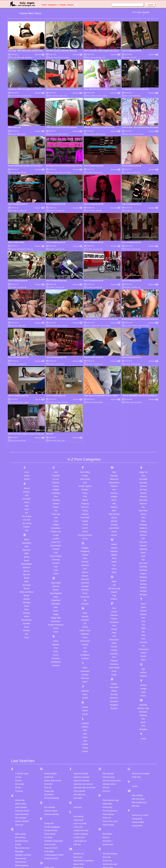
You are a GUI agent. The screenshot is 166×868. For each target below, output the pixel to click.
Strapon (143, 465)
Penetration (114, 531)
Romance (114, 589)
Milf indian (78, 780)
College (56, 416)
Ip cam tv (48, 833)
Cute (56, 461)
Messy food (78, 776)
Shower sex (107, 752)
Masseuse (114, 370)
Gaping (105, 96)
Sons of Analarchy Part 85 (132, 166)
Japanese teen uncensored (84, 679)
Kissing (85, 598)
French (85, 419)
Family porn (49, 714)
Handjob (85, 508)
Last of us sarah (80, 714)
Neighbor (114, 442)
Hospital (85, 536)
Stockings (143, 461)
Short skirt (107, 748)
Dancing (56, 477)
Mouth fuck (78, 811)
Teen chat (107, 831)
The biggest (107, 859)
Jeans (85, 585)
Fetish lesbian (50, 725)
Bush (23, 58)
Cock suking (20, 801)
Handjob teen (50, 799)
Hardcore (85, 511)
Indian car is (49, 826)
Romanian (114, 592)
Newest (70, 5)
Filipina (85, 391)
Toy (143, 537)
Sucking (143, 475)
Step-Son (143, 433)
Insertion (85, 566)
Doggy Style (56, 509)
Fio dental (48, 728)
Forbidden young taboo (54, 732)
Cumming (96, 172)
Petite (114, 534)
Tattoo (143, 498)
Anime (27, 393)
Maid (114, 363)
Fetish (85, 384)
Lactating (85, 614)
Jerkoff (85, 589)
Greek (85, 484)
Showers (143, 395)
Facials (85, 367)
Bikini (27, 473)
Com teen (19, 804)
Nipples (114, 446)
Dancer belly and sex (53, 672)
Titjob (143, 519)
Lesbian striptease (81, 725)
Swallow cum (108, 804)
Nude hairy (78, 827)
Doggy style (49, 682)
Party (114, 524)
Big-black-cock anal (23, 746)
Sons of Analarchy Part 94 (132, 51)
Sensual (143, 377)
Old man (106, 679)
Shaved (143, 384)
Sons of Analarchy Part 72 (132, 204)
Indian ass (49, 823)
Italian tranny (50, 840)
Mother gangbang (81, 808)
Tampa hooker (108, 820)
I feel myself (49, 816)
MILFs (114, 391)
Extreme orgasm (51, 702)
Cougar (56, 426)
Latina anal (78, 718)
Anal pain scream (22, 702)
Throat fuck (107, 866)
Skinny (143, 405)
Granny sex (49, 783)
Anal (131, 134)
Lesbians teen (79, 728)
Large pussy (78, 711)
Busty (98, 298)
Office (114, 473)
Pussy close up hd (110, 712)
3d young (19, 682)
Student (143, 472)
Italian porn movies (52, 837)
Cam (56, 363)
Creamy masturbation (24, 815)
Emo (56, 539)
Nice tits (77, 824)
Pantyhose (114, 513)
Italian (85, 573)
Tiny (143, 516)
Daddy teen (49, 668)
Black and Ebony (27, 483)
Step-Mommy (114, 405)
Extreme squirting (51, 705)
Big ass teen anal (22, 739)
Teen (143, 509)
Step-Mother (114, 419)
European (56, 550)
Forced (85, 416)
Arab (27, 397)
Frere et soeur (50, 735)
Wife (143, 617)
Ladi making (78, 707)
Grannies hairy (50, 773)
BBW (60, 134)
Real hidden (107, 725)
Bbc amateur (20, 728)
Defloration (56, 495)
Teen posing (108, 848)
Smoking (143, 423)
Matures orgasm (80, 773)
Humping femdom (52, 806)
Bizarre (27, 480)
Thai (143, 512)
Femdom (85, 381)
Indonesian (85, 562)
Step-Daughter (56, 484)
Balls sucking (20, 725)
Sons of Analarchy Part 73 (18, 204)
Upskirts (143, 567)
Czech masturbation (23, 832)
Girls (85, 460)
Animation (27, 390)
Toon (143, 530)
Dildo (56, 498)
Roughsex (114, 596)
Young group (137, 710)
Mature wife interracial (82, 769)
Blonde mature (21, 763)
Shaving (143, 388)
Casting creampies (23, 787)
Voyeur (143, 587)
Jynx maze (78, 689)
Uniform (143, 564)
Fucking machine (85, 426)
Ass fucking (140, 134)
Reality (114, 575)
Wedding (143, 606)
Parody (114, 520)
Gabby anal (49, 759)
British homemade (23, 774)
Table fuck (107, 813)
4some (27, 370)
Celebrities (56, 384)
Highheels (85, 525)
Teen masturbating (110, 841)
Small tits (143, 419)
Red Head (114, 578)
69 (90, 211)
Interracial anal (50, 830)
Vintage (143, 580)
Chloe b (18, 794)
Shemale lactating (110, 745)
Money (114, 409)
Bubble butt (20, 777)
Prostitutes (114, 555)
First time (85, 398)
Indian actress (50, 819)
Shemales (143, 391)
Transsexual (143, 540)
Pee (114, 527)
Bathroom (65, 134)
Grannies (85, 481)
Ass (56, 134)
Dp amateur (49, 686)
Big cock (14, 58)
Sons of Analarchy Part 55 (94, 242)
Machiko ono (79, 745)
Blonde (61, 58)
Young (143, 630)
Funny (85, 430)
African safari (20, 695)
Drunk (56, 519)
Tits (143, 523)
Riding (114, 582)
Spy (143, 451)
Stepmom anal (108, 797)
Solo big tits (107, 780)
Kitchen (85, 602)
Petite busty (107, 698)
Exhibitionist (56, 553)
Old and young (114, 480)
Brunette (103, 134)
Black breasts (21, 753)
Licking (85, 639)
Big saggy (19, 742)
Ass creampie (21, 709)
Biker (19, 58)
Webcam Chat (143, 599)
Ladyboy (85, 618)
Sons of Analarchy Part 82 (94, 166)
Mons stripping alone (82, 797)
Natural (114, 439)
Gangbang (85, 442)
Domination (56, 512)
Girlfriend (85, 456)
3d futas (18, 672)
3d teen (18, 679)
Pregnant (114, 552)
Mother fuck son (80, 804)
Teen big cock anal (110, 827)
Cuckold (56, 440)
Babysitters (27, 434)
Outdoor (114, 490)
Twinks (143, 547)
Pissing (114, 541)
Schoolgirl (143, 370)
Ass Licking (27, 414)
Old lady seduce (109, 675)
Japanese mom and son (83, 675)
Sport (143, 447)
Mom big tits (78, 783)
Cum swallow (20, 825)
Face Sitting (85, 363)
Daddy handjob (50, 665)
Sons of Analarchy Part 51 (132, 242)
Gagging (85, 439)
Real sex (106, 728)
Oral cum (106, 682)
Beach (27, 452)
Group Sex (85, 488)
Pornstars (114, 545)
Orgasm (114, 483)
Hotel (85, 543)
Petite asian (107, 695)
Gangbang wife (50, 762)
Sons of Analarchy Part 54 (18, 281)
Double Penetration (144, 298)
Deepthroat (29, 58)
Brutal (27, 518)
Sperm (143, 444)
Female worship (51, 721)
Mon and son (79, 794)
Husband (85, 550)
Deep (56, 488)
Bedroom (27, 459)
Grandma (85, 474)
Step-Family (85, 370)
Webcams (143, 603)
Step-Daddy (56, 474)
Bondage (27, 494)
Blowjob (99, 58)
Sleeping (143, 416)
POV (114, 548)
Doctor (56, 502)
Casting (56, 377)
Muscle (114, 426)
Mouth (114, 423)
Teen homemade (109, 838)
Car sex (56, 370)
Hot (85, 539)
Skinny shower (108, 766)
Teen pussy (107, 852)
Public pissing (108, 705)
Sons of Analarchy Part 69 (94, 204)
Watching (143, 596)
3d (126, 58)
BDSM (27, 448)
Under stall (136, 668)
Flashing (85, 405)
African (27, 379)
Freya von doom (51, 739)
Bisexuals (27, 476)
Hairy (85, 504)
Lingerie (85, 642)
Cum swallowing (22, 829)
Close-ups (56, 405)
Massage (114, 367)
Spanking (143, 440)
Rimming (114, 585)
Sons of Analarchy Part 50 (94, 281)
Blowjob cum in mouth (24, 767)
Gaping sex (49, 766)
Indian (85, 559)
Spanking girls (108, 783)
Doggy (56, 505)
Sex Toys (143, 381)
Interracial (85, 569)
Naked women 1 (80, 820)
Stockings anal (108, 801)
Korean (85, 605)
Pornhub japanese (110, 702)
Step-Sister (143, 402)
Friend (85, 423)
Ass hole (27, 411)
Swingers (143, 486)
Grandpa (85, 477)
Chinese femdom (22, 790)
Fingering (85, 395)
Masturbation (114, 374)
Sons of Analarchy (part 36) (94, 302)
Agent (127, 134)
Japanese (85, 582)
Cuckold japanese (22, 818)
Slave (143, 412)
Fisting (85, 402)
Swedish (143, 482)
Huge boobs (49, 803)
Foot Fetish (85, 409)
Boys (27, 501)
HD (132, 58)
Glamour (85, 463)
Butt (24, 326)
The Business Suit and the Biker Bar (135, 89)
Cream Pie (56, 433)
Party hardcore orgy (111, 691)
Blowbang (137, 96)
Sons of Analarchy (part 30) (56, 302)
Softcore (143, 426)
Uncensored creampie (141, 665)
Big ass (51, 58)
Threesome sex (109, 862)
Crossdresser (56, 437)
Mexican (114, 384)
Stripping (143, 468)
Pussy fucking (108, 716)
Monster (114, 412)
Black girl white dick (23, 760)
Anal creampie (21, 698)
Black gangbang (22, 756)
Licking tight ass (80, 732)
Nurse (114, 460)
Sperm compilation (110, 787)
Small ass (107, 773)
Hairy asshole (50, 796)
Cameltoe (56, 367)
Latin (85, 625)
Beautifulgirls (91, 134)
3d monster (20, 675)
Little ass (77, 735)
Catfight (56, 381)
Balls (27, 438)
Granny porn (49, 780)
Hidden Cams (85, 522)
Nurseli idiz (78, 831)
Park (114, 517)
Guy (85, 491)
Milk (114, 395)
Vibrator (143, 576)
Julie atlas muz (80, 686)
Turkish (143, 544)
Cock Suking (67, 172)
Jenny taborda (79, 682)
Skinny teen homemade (112, 769)
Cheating (56, 391)
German (85, 453)
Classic (56, 398)
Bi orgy (18, 735)
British (27, 508)
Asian (16, 326)
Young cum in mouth (140, 706)
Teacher (143, 502)
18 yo (13, 96)
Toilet (143, 526)
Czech (56, 465)
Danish (56, 481)
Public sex (107, 709)
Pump (114, 562)
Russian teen (108, 735)
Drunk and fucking (52, 689)
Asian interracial (22, 705)
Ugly (143, 560)
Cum (56, 444)
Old (135, 58)
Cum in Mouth (105, 298)
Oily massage (108, 665)
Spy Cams (143, 454)
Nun (114, 456)
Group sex (49, 787)
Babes (27, 431)
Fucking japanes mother (54, 746)
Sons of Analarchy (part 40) (56, 281)
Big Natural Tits (26, 96)
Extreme (56, 557)
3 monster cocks (22, 665)
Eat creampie (50, 698)
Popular (63, 5)
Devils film (49, 675)
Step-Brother (27, 511)
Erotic (56, 543)
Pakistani (114, 506)
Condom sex (56, 423)
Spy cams (107, 790)
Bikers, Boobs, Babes (16, 242)
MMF (114, 402)
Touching (143, 533)
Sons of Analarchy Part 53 (56, 242)
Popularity (146, 12)
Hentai (85, 518)
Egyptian (56, 536)
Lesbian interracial (81, 721)
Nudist (114, 453)
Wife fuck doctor (138, 690)
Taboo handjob (109, 817)
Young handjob (138, 713)
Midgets (114, 388)
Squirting (143, 458)
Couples (66, 58)
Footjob (85, 412)
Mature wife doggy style (83, 766)
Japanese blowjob (81, 665)
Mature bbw (78, 762)
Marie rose (78, 748)
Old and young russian (112, 672)
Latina (85, 628)
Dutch (56, 523)
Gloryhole (85, 470)
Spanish (143, 437)
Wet (143, 610)
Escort (56, 546)
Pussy (114, 566)
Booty (27, 497)
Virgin (143, 583)
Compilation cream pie (24, 808)
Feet (85, 374)
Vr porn (135, 677)
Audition (27, 418)
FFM (85, 388)
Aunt (27, 421)
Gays (85, 449)
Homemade (85, 532)
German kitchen (51, 769)
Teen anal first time (110, 824)
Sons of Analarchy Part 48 (132, 281)
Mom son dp (79, 790)
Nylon (114, 463)
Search (150, 5)
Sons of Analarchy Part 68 (56, 204)
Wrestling (143, 620)
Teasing (143, 505)
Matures (114, 377)
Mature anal (78, 759)
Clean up (19, 797)
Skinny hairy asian (110, 755)
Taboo (143, 495)
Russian (114, 599)
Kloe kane (78, 698)
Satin (143, 367)
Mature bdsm (79, 755)
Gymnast (85, 495)
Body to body (20, 770)
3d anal (18, 668)
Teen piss (106, 845)
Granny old (49, 776)
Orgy (114, 487)
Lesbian (85, 635)
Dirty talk (48, 679)
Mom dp (77, 787)
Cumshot (99, 96)
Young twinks (137, 717)
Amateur (18, 96)
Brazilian (27, 504)
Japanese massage (81, 672)
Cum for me (20, 822)
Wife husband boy (139, 693)
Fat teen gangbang (52, 718)
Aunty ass (19, 716)
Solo (143, 430)
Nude (114, 449)
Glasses (85, 467)
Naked (114, 435)
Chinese (56, 395)
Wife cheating (137, 686)
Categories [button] (53, 5)
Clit (56, 402)
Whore (143, 613)
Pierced (114, 538)
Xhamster (40, 55)
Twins (143, 551)
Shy (143, 398)
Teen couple (108, 834)
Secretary (143, 374)
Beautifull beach (22, 732)
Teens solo (107, 855)
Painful (114, 503)
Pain (114, 499)
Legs (85, 632)
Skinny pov (107, 762)
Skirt (143, 409)
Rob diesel (107, 732)
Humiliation (85, 546)
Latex (85, 621)
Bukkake (27, 522)
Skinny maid (108, 759)
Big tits (27, 469)
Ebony (56, 532)
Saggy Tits (143, 363)
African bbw (20, 691)
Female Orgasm (85, 377)
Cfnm (56, 388)
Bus (27, 525)
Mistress (114, 398)
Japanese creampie (81, 668)
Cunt (56, 458)
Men (114, 381)
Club (61, 172)
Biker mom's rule (14, 127)
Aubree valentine (22, 712)
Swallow (143, 479)
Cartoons (56, 374)
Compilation (56, 419)
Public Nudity (114, 559)
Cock (104, 58)
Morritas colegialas (81, 801)
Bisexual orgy (21, 749)
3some (27, 367)
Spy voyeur (107, 794)
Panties (114, 510)
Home (44, 5)
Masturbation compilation (84, 752)
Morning (114, 416)
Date (139, 12)
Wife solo (136, 697)
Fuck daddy (49, 742)
